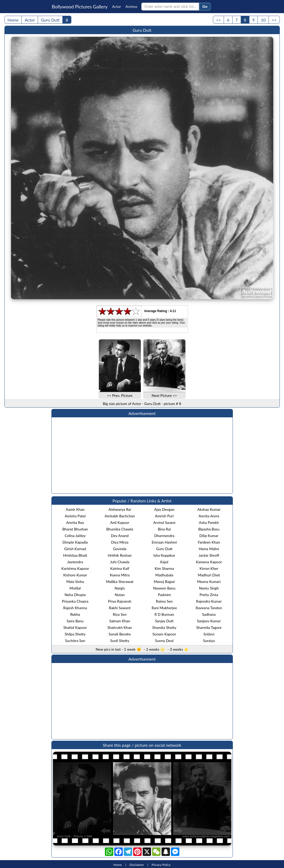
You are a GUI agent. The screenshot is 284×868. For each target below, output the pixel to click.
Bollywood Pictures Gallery (80, 7)
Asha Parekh (209, 522)
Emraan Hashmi (164, 542)
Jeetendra (75, 562)
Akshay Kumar (209, 509)
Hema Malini (209, 549)
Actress (131, 6)
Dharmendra (164, 536)
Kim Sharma (164, 568)
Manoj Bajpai (164, 582)
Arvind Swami (164, 522)
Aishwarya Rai (120, 509)
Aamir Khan (75, 509)
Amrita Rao (75, 522)
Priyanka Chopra (75, 601)
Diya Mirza (120, 542)
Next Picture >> (164, 395)
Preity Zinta (209, 595)
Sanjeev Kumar (209, 621)
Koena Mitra (120, 575)
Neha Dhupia (75, 595)
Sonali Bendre (120, 634)
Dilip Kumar (209, 536)
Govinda (120, 549)
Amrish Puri (164, 516)
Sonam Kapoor (164, 634)
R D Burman (164, 614)
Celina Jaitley (75, 536)
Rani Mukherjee (164, 608)
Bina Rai (164, 529)
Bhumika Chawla (120, 529)
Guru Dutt (50, 20)
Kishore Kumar (75, 575)
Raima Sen (164, 601)
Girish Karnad (75, 549)
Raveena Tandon (209, 608)
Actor (116, 6)
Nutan (120, 595)
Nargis (120, 588)
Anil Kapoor (120, 522)
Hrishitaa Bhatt (75, 555)
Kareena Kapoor (209, 562)
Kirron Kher (209, 568)
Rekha (75, 614)
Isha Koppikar (164, 555)
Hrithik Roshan (120, 555)
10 (263, 20)
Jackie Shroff (209, 555)
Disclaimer (137, 865)
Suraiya (209, 641)
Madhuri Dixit (209, 575)
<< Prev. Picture (120, 395)
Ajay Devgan (164, 509)
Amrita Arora (209, 516)
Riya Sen (120, 614)
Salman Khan (120, 621)
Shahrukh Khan (120, 627)
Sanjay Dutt (164, 621)
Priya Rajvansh (120, 601)
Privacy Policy (161, 865)
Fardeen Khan (209, 542)
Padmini (164, 595)
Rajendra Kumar (209, 601)
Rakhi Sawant (120, 608)
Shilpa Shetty (75, 634)
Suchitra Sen (75, 641)
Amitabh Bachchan (120, 516)
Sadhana (209, 614)
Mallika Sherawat (120, 582)
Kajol (164, 562)
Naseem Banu (164, 588)
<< (219, 20)
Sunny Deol (164, 641)
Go (205, 7)
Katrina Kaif (120, 568)
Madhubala (164, 575)
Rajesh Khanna (75, 608)
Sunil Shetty (120, 641)
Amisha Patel (75, 516)
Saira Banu (75, 621)
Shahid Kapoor (75, 627)
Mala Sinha (75, 582)
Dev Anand (120, 536)
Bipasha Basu (209, 529)
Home (13, 20)
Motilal (75, 588)
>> (274, 20)
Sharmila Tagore (209, 627)
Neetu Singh (209, 588)
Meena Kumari (209, 582)
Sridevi (209, 634)
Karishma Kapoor (75, 568)
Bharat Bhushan (75, 529)
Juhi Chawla (120, 562)
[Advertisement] (142, 455)
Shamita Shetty (164, 627)
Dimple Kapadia (75, 542)
